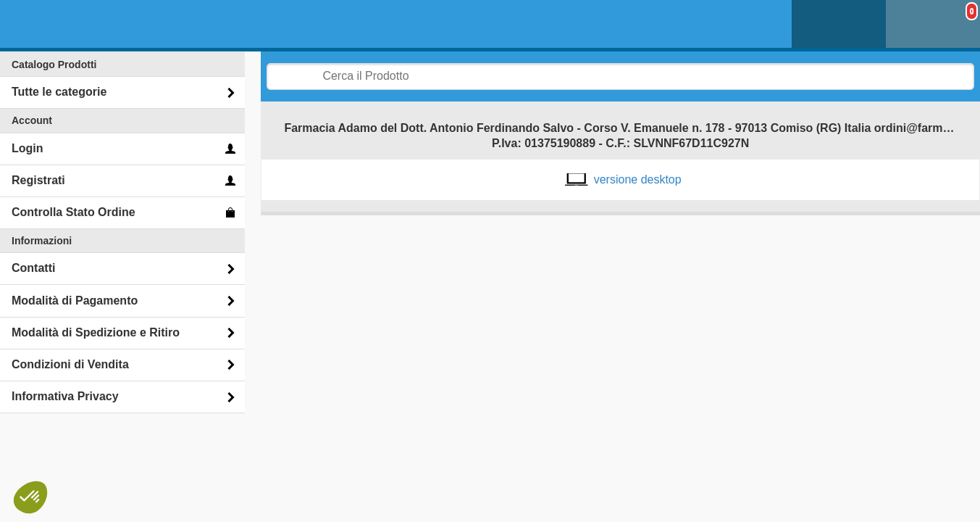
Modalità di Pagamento (75, 301)
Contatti (33, 268)
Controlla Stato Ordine (74, 212)
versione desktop (638, 179)
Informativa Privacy (65, 396)
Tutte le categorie (59, 92)
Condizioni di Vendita (70, 364)
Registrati (38, 180)
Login (28, 148)
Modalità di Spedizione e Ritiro (96, 332)
